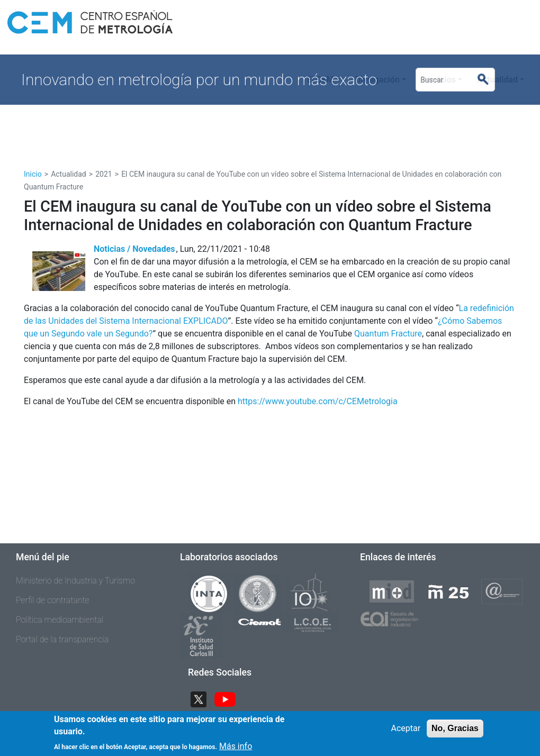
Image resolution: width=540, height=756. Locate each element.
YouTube (229, 699)
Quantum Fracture (388, 334)
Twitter (203, 699)
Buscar (487, 80)
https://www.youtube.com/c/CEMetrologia (318, 401)
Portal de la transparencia (62, 639)
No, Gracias (455, 732)
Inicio (33, 174)
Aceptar (406, 732)
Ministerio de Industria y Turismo (75, 581)
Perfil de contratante (53, 600)
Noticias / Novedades (134, 249)
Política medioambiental (60, 620)
